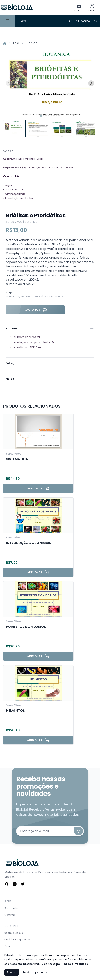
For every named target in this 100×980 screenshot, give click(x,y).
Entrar (74, 21)
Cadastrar (89, 21)
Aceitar (12, 972)
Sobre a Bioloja (14, 933)
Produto (32, 43)
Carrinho (10, 915)
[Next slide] (91, 83)
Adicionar (35, 310)
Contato (10, 946)
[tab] (41, 116)
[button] (14, 129)
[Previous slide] (9, 83)
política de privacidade (72, 964)
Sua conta (11, 908)
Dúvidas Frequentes (17, 940)
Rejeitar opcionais (35, 972)
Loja (23, 21)
